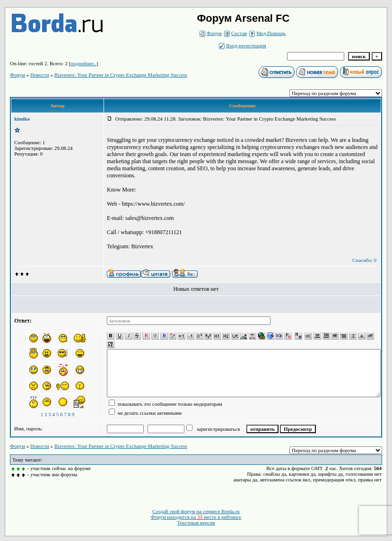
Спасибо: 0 (364, 260)
